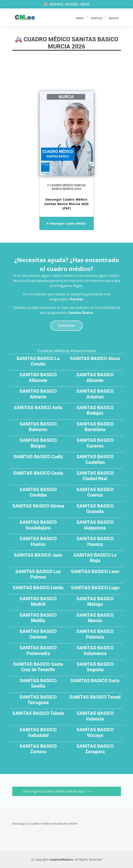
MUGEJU (72, 4)
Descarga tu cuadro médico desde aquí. (58, 791)
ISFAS (85, 4)
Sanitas (77, 299)
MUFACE (56, 4)
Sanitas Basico (81, 313)
